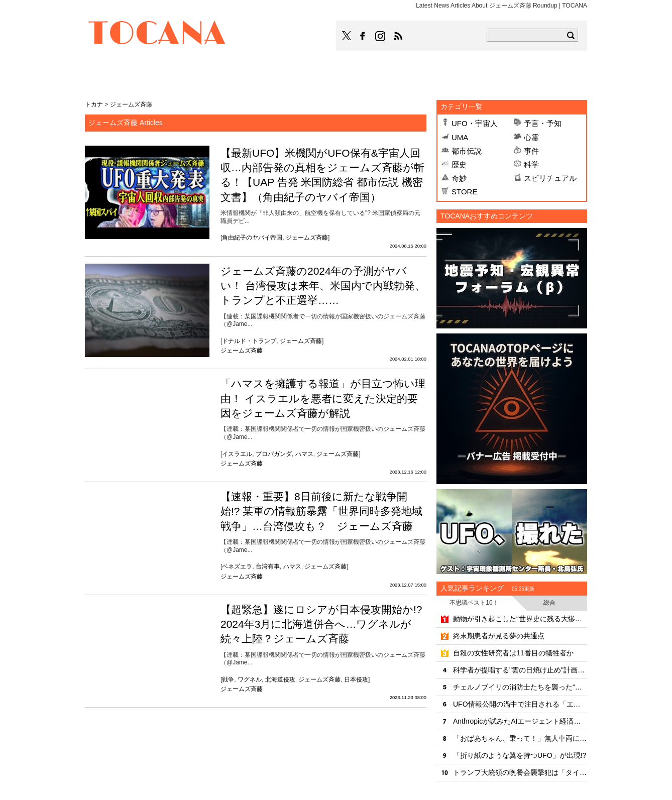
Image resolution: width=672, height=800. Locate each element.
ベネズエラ (237, 566)
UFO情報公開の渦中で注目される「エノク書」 (520, 704)
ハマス (304, 454)
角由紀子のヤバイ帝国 (252, 238)
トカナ (94, 104)
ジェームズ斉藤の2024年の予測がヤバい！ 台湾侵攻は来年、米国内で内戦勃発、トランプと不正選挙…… (323, 286)
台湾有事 (268, 566)
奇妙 (459, 178)
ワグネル (250, 679)
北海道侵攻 (280, 679)
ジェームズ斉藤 (307, 238)
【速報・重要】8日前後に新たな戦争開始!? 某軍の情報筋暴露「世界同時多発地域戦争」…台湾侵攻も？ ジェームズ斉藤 (321, 511)
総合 (549, 603)
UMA (460, 137)
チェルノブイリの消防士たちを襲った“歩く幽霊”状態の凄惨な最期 (520, 687)
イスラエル (237, 454)
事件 (531, 151)
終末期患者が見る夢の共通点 (499, 636)
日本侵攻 (356, 679)
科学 (531, 164)
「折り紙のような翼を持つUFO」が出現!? (520, 755)
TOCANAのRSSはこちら (398, 36)
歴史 (459, 164)
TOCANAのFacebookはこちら (363, 36)
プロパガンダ (274, 454)
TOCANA (157, 34)
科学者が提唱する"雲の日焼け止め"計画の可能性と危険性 (520, 670)
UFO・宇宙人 (475, 123)
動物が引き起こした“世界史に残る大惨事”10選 (520, 619)
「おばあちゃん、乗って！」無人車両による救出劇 (520, 738)
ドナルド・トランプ (249, 341)
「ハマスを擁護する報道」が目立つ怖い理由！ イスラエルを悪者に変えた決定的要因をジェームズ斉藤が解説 (323, 398)
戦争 (228, 679)
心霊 (531, 137)
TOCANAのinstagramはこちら (381, 36)
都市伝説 (467, 151)
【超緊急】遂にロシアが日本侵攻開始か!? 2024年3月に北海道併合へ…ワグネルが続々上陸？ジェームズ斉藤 (321, 624)
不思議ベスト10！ (474, 603)
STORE (464, 192)
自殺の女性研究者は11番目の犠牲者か (513, 653)
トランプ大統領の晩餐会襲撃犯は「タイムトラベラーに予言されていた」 (520, 772)
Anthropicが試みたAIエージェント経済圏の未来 (520, 721)
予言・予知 (543, 123)
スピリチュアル (550, 178)
